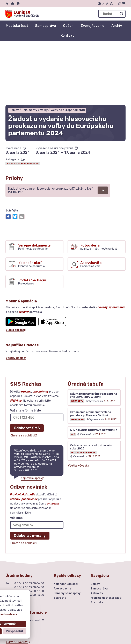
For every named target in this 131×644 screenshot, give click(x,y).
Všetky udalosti (16, 299)
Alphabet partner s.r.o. (110, 626)
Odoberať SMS (27, 369)
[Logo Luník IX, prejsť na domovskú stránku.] (22, 14)
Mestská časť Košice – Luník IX (105, 630)
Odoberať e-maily (30, 476)
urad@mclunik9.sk (18, 587)
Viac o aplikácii (16, 271)
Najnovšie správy (32, 419)
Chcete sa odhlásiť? (24, 377)
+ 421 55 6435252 (18, 583)
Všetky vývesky (78, 406)
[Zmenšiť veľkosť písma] (104, 4)
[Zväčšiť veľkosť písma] (112, 4)
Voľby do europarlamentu (23, 104)
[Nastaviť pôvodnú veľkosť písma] (107, 4)
